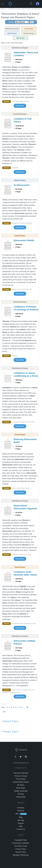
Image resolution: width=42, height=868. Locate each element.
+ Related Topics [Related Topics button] (10, 721)
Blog (21, 817)
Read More (20, 106)
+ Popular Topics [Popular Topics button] (10, 731)
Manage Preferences (21, 855)
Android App (21, 797)
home (3, 9)
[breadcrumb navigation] (21, 9)
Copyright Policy (21, 840)
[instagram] (26, 758)
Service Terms (21, 852)
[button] (3, 3)
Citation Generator (21, 791)
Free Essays (21, 779)
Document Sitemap (21, 773)
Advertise (21, 811)
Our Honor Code (21, 846)
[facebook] (16, 758)
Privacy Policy (21, 849)
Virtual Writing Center (21, 782)
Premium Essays (21, 776)
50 (27, 707)
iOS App (21, 794)
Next (4, 711)
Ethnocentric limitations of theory (24, 9)
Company (21, 808)
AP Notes (21, 785)
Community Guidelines (21, 843)
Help (21, 826)
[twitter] (21, 758)
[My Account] (38, 4)
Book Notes (21, 788)
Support (21, 823)
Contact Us (21, 829)
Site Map (21, 820)
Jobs (17, 814)
